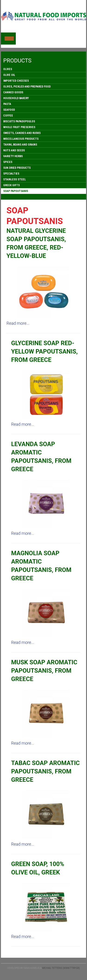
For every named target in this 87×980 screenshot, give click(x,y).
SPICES (8, 162)
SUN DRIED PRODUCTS (17, 168)
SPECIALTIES (11, 174)
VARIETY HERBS (13, 156)
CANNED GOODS (13, 92)
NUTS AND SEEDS (14, 150)
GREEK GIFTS (11, 185)
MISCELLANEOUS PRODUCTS (21, 139)
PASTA (7, 104)
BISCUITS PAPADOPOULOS (19, 121)
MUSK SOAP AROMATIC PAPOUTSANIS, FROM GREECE (44, 671)
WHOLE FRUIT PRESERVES (19, 127)
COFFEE (8, 116)
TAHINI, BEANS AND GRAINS (20, 145)
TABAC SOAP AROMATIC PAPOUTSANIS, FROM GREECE (45, 771)
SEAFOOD (9, 110)
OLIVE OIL (9, 75)
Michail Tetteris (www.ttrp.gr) (61, 968)
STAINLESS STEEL (14, 179)
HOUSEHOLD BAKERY (16, 98)
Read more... (18, 323)
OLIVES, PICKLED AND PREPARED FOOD (27, 87)
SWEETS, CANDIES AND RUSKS (22, 133)
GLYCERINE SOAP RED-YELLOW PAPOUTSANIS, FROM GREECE (44, 351)
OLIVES (8, 69)
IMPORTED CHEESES (16, 81)
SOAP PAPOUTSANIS (16, 191)
